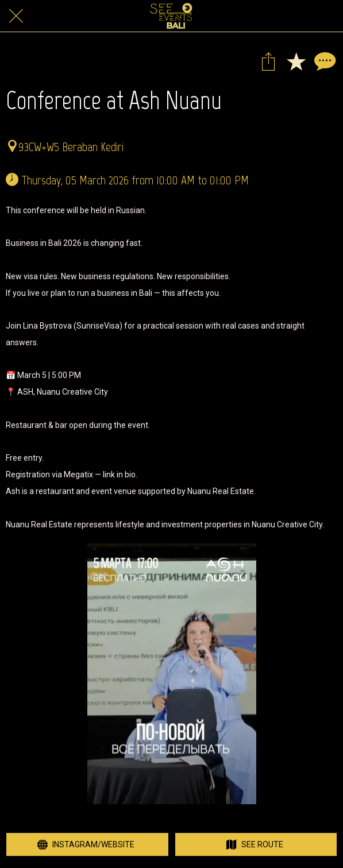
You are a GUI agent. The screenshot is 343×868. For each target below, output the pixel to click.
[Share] (268, 61)
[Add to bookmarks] (296, 61)
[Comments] (323, 61)
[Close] (16, 16)
